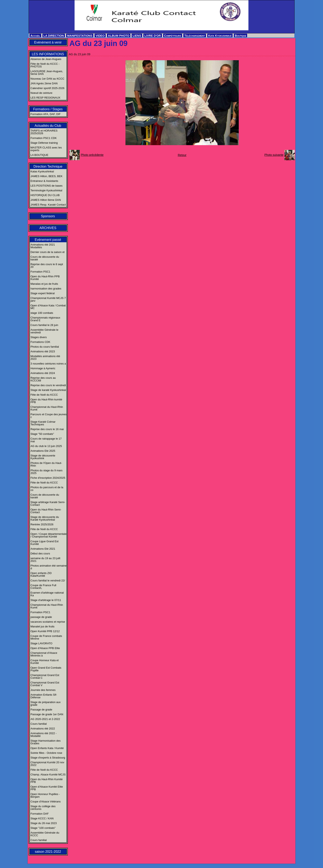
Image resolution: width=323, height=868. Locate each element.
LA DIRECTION (54, 36)
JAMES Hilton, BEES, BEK (46, 176)
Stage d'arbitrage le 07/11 (46, 600)
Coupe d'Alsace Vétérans (46, 802)
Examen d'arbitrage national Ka (47, 594)
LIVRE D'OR (153, 36)
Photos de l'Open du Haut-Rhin (46, 464)
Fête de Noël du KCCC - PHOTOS (45, 65)
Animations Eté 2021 (43, 549)
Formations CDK (40, 342)
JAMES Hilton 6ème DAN (46, 200)
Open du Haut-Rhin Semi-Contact (46, 511)
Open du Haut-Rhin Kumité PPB (47, 781)
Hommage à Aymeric (43, 368)
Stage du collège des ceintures (43, 808)
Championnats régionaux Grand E (45, 319)
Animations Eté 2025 (43, 451)
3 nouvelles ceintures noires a (48, 364)
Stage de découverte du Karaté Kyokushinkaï (45, 518)
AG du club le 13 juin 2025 (46, 446)
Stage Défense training (44, 143)
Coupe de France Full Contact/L (43, 587)
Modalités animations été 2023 (45, 358)
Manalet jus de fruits (42, 626)
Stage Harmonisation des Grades (46, 742)
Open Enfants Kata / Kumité (47, 748)
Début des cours (40, 553)
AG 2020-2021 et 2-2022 (45, 719)
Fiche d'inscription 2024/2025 (48, 478)
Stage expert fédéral (43, 293)
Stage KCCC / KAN (42, 818)
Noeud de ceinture (41, 93)
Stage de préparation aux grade (46, 703)
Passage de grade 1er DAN (47, 714)
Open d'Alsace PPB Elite (45, 648)
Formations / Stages (48, 109)
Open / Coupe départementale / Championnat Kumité (49, 535)
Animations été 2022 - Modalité (43, 735)
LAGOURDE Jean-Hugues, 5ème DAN (47, 73)
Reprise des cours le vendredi (48, 385)
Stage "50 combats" (42, 434)
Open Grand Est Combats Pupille (46, 669)
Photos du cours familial (45, 347)
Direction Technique (48, 166)
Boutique (241, 36)
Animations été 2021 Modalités (43, 246)
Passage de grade (41, 710)
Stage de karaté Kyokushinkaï (48, 390)
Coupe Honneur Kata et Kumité (45, 662)
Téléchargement (195, 36)
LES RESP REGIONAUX (45, 98)
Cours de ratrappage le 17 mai (46, 440)
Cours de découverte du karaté (45, 258)
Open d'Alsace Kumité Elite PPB (47, 788)
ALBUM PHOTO (119, 36)
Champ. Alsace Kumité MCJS (48, 774)
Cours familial (39, 724)
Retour (182, 155)
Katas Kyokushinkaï (42, 171)
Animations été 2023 (43, 351)
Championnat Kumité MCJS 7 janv (48, 299)
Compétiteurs (173, 36)
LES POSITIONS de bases (46, 186)
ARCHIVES (48, 228)
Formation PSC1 (40, 272)
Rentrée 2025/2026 (42, 524)
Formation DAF (40, 814)
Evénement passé (48, 240)
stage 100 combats (42, 313)
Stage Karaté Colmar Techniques (43, 423)
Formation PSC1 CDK (44, 138)
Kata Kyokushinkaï (220, 36)
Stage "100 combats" (43, 828)
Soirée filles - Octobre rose (46, 753)
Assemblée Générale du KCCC (45, 834)
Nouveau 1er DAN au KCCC (47, 79)
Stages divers (39, 337)
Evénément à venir (48, 42)
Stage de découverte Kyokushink (43, 457)
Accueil (35, 36)
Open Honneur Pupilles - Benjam (45, 795)
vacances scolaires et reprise (48, 622)
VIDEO (100, 36)
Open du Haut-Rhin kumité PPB (46, 401)
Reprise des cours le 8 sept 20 (47, 266)
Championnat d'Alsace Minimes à (44, 654)
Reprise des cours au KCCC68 (43, 379)
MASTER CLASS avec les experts (46, 149)
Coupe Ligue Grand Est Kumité (44, 543)
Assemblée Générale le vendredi (44, 331)
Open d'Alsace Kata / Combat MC (48, 307)
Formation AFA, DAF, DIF (46, 114)
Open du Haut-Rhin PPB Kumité (45, 278)
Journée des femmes (43, 690)
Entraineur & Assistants (44, 181)
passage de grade (41, 617)
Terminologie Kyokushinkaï (46, 190)
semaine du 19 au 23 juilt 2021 (45, 560)
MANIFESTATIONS (80, 36)
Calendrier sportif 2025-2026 (47, 88)
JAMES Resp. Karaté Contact (48, 205)
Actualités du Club (48, 126)
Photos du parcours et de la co (47, 489)
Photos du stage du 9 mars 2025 (46, 472)
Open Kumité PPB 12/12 (45, 631)
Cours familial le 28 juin (44, 325)
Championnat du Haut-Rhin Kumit (47, 408)
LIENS (137, 36)
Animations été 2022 (43, 729)
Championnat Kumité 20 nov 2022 (47, 764)
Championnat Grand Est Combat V (45, 684)
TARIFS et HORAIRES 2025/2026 (44, 132)
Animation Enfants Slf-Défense (44, 696)
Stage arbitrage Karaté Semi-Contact (48, 503)
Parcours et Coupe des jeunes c (49, 416)
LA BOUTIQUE (39, 155)
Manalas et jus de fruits (44, 284)
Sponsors (48, 216)
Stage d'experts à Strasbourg (48, 758)
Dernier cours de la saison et (47, 252)
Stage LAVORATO (41, 643)
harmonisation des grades (46, 289)
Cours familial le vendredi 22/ (48, 580)
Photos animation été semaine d (49, 567)
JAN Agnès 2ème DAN (44, 83)
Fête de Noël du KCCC (44, 395)
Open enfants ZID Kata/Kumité (41, 574)
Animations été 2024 (43, 373)
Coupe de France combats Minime (46, 637)
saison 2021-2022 (48, 852)
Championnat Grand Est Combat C (45, 676)
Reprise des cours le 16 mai (47, 429)
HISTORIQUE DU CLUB (45, 195)
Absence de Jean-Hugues (46, 59)
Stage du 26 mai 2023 (44, 823)
